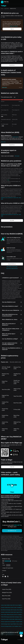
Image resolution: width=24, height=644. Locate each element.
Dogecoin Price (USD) (5, 396)
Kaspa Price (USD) (5, 382)
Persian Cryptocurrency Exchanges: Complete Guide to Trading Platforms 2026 (12, 622)
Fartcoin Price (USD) (5, 416)
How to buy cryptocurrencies (12, 269)
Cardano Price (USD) (5, 403)
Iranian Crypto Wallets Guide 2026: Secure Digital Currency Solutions (12, 605)
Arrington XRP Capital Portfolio (8, 568)
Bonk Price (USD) (18, 403)
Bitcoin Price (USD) (16, 416)
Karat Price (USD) (6, 599)
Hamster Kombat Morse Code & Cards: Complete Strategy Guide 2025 (12, 607)
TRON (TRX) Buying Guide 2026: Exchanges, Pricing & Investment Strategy (12, 617)
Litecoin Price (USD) (5, 423)
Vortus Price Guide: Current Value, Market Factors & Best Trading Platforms (12, 619)
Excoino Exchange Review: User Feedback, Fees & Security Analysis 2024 (12, 626)
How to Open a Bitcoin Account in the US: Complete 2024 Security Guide (12, 615)
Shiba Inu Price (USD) (17, 390)
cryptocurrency (16, 137)
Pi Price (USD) (17, 410)
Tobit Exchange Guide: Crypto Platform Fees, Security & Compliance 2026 (12, 624)
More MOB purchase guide (12, 267)
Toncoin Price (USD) (5, 410)
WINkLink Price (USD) (17, 423)
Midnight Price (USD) (7, 593)
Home (2, 9)
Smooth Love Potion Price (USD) (17, 382)
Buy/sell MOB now (12, 264)
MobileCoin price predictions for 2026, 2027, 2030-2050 (11, 198)
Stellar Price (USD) (16, 430)
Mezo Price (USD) (6, 596)
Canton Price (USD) (7, 589)
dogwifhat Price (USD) (17, 375)
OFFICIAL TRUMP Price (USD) (6, 368)
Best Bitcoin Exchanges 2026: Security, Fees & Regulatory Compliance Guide (12, 610)
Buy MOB (12, 220)
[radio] (5, 561)
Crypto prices (7, 9)
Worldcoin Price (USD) (5, 375)
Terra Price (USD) (6, 390)
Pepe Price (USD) (18, 396)
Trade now (12, 467)
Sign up (12, 29)
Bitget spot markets (14, 26)
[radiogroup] (8, 561)
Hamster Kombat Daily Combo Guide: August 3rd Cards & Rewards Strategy (12, 612)
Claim (21, 633)
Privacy (4, 565)
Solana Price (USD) (5, 430)
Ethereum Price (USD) (17, 368)
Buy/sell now (12, 65)
